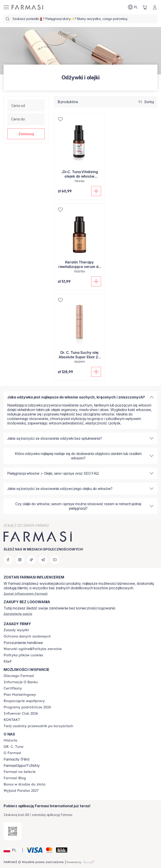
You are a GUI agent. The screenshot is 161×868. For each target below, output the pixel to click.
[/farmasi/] (27, 7)
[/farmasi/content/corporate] (20, 772)
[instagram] (20, 560)
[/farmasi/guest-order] (18, 614)
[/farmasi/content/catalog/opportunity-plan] (20, 695)
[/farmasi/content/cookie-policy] (23, 655)
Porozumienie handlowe (23, 643)
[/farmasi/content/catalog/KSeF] (8, 661)
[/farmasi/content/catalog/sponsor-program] (24, 784)
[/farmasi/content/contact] (12, 720)
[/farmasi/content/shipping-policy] (16, 630)
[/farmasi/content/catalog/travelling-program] (27, 707)
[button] (26, 134)
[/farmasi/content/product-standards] (13, 688)
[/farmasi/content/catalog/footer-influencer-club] (21, 714)
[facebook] (8, 560)
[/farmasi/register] (26, 594)
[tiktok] (31, 560)
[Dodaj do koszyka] (96, 191)
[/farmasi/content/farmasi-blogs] (15, 778)
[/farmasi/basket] (145, 7)
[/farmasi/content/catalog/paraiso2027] (21, 791)
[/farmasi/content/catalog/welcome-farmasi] (38, 726)
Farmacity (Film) (17, 759)
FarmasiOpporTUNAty (22, 766)
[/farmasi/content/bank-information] (21, 682)
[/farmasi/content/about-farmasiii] (12, 753)
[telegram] (43, 560)
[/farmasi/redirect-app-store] (13, 831)
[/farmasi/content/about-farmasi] (19, 676)
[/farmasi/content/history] (10, 740)
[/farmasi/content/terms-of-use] (27, 636)
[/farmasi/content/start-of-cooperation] (24, 701)
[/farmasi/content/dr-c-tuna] (13, 747)
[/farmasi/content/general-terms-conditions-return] (33, 649)
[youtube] (55, 560)
